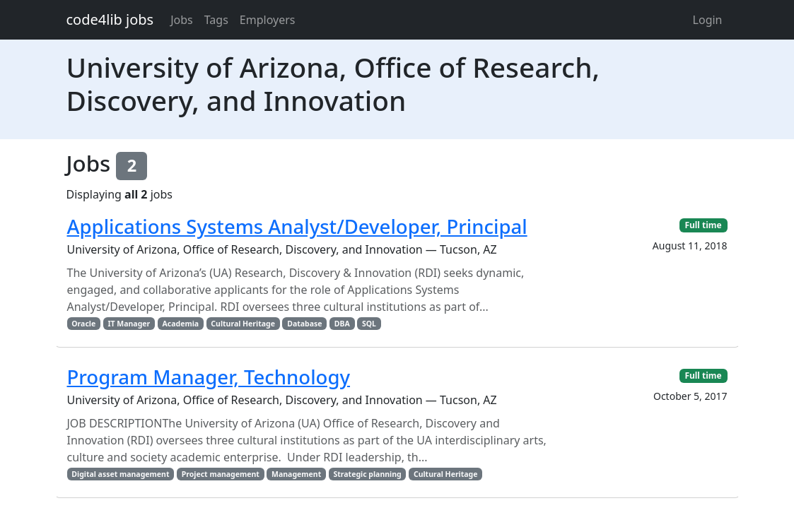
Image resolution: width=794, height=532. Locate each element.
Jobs (182, 20)
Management (296, 474)
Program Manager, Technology (209, 377)
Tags (216, 20)
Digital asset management (120, 474)
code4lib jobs (110, 19)
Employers (268, 20)
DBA (342, 324)
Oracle (83, 324)
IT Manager (129, 324)
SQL (369, 324)
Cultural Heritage (243, 324)
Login (708, 20)
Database (304, 324)
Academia (181, 324)
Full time (703, 225)
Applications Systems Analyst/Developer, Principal (297, 226)
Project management (221, 474)
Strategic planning (367, 474)
